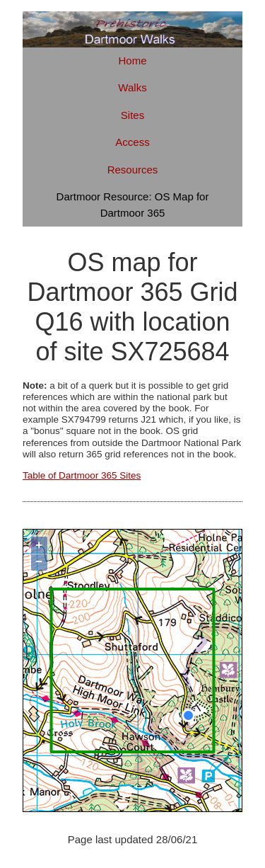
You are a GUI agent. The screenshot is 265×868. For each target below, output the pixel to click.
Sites (132, 115)
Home (132, 61)
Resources (133, 170)
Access (132, 142)
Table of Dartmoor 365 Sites (82, 475)
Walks (132, 87)
